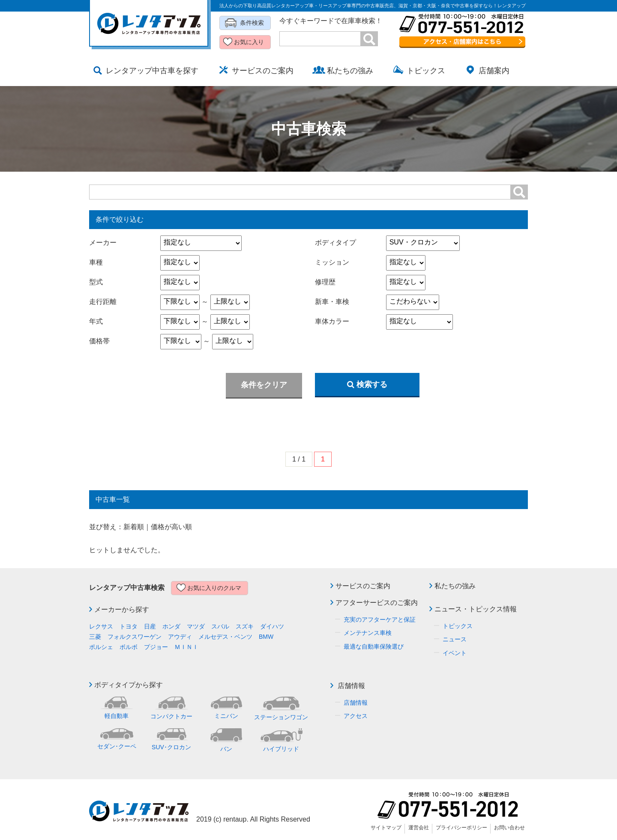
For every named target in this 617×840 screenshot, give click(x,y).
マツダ (196, 626)
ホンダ (171, 626)
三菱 (95, 637)
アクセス (356, 716)
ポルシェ (101, 647)
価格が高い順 (171, 527)
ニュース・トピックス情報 (476, 609)
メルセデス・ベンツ (225, 637)
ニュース (455, 639)
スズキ (245, 626)
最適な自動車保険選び (374, 646)
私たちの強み (455, 586)
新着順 (134, 527)
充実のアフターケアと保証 (380, 620)
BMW (266, 637)
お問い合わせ (509, 828)
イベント (455, 653)
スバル (220, 626)
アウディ (180, 637)
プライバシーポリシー (461, 828)
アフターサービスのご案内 (377, 603)
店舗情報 (351, 686)
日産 (150, 626)
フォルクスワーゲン (135, 637)
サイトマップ (386, 828)
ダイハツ (272, 626)
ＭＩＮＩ (186, 647)
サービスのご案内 (363, 586)
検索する (367, 384)
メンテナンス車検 (368, 633)
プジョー (156, 647)
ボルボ (129, 647)
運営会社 (419, 828)
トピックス (458, 626)
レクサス (101, 626)
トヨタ (129, 626)
